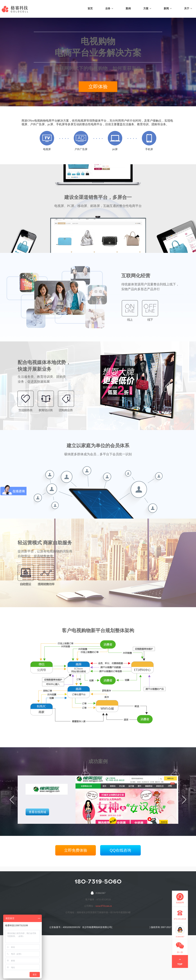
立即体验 (98, 87)
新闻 (168, 8)
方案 (147, 8)
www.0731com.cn (104, 906)
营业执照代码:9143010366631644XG (131, 927)
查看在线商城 (37, 812)
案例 (128, 8)
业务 (109, 8)
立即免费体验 (76, 850)
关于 (188, 8)
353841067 (100, 893)
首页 (90, 8)
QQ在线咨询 (120, 850)
